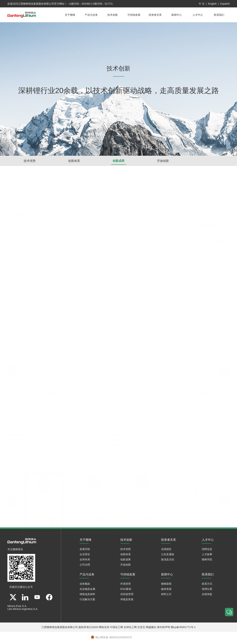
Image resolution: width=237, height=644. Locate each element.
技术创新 (113, 15)
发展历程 (85, 550)
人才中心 (198, 15)
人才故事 (207, 555)
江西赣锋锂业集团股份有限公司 (36, 4)
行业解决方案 (87, 600)
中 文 (202, 4)
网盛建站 (151, 628)
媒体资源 (166, 590)
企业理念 (85, 555)
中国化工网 (116, 628)
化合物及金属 (87, 590)
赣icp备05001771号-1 (183, 628)
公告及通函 (168, 555)
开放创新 (163, 161)
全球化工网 (130, 628)
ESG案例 (126, 590)
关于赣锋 (70, 15)
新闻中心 (176, 15)
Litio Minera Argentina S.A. (23, 610)
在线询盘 (207, 595)
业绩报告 (166, 550)
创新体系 (74, 161)
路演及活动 (168, 561)
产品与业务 (91, 15)
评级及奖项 (127, 600)
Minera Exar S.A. (17, 607)
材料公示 (166, 595)
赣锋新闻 (166, 585)
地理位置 (207, 590)
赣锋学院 (207, 561)
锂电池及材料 (87, 595)
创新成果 (118, 161)
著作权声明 (163, 628)
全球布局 (85, 561)
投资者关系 (155, 15)
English (212, 4)
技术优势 (30, 161)
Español (225, 4)
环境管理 (126, 585)
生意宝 (141, 628)
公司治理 (85, 566)
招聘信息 (207, 550)
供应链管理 (127, 595)
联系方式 (207, 585)
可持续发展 (134, 15)
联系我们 (219, 15)
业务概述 (85, 585)
